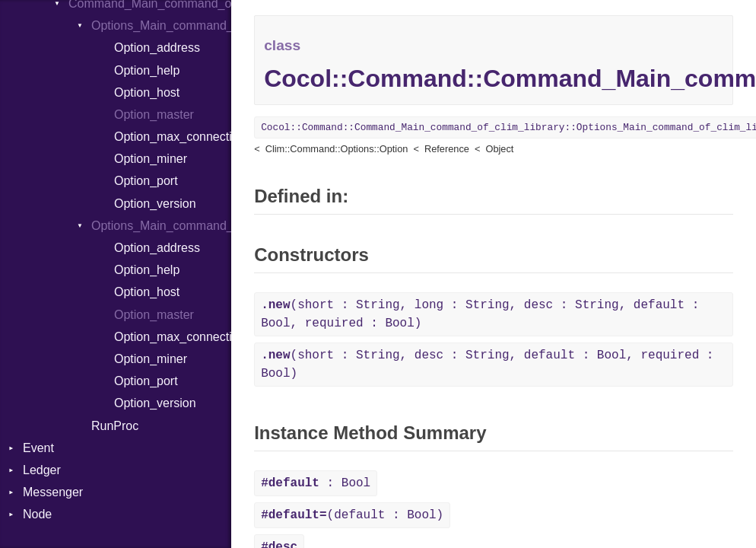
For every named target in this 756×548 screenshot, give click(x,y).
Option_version (155, 204)
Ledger (42, 470)
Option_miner (151, 159)
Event (38, 448)
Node (37, 514)
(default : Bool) (352, 515)
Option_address (157, 48)
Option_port (146, 181)
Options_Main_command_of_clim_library (161, 25)
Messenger (53, 492)
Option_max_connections (173, 137)
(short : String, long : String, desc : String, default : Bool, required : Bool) (480, 314)
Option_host (147, 92)
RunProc (115, 426)
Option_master (154, 115)
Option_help (147, 70)
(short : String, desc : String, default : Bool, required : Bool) (487, 365)
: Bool (316, 483)
